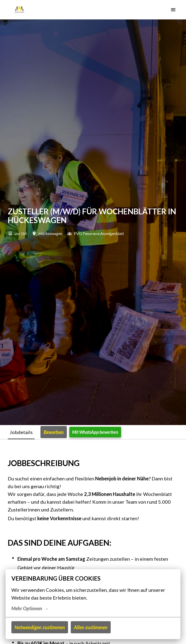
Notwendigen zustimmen (40, 627)
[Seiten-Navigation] (173, 10)
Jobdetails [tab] (21, 432)
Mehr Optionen (30, 608)
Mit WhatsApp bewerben (95, 432)
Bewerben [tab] (54, 432)
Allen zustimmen (91, 627)
